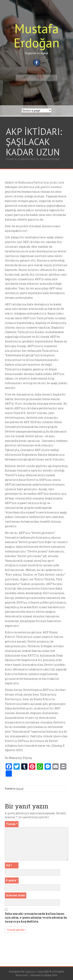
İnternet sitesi (16, 895)
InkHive (30, 971)
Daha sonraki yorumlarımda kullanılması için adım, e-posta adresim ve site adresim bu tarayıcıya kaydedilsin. (36, 918)
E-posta (12, 880)
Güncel (20, 789)
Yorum (12, 824)
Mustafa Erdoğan (36, 35)
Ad (9, 865)
